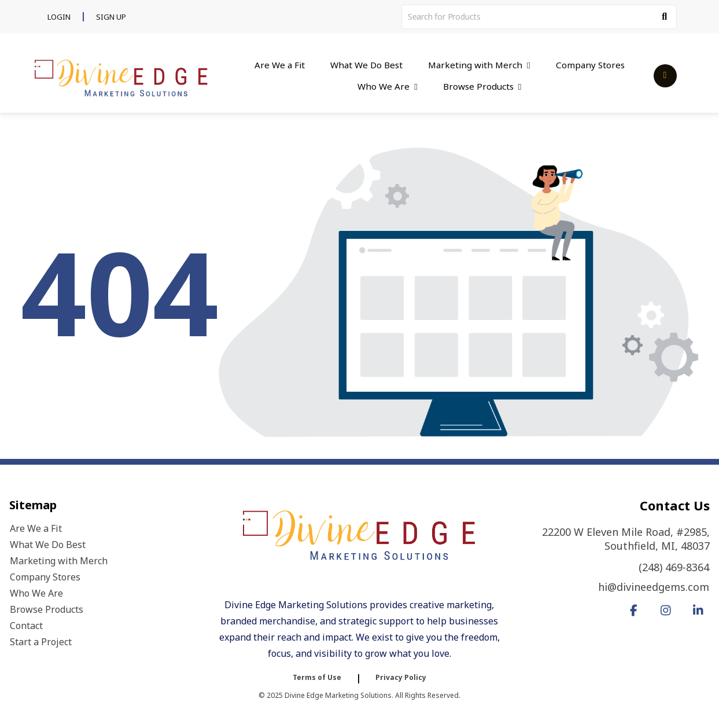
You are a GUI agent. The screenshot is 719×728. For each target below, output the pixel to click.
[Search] (665, 17)
